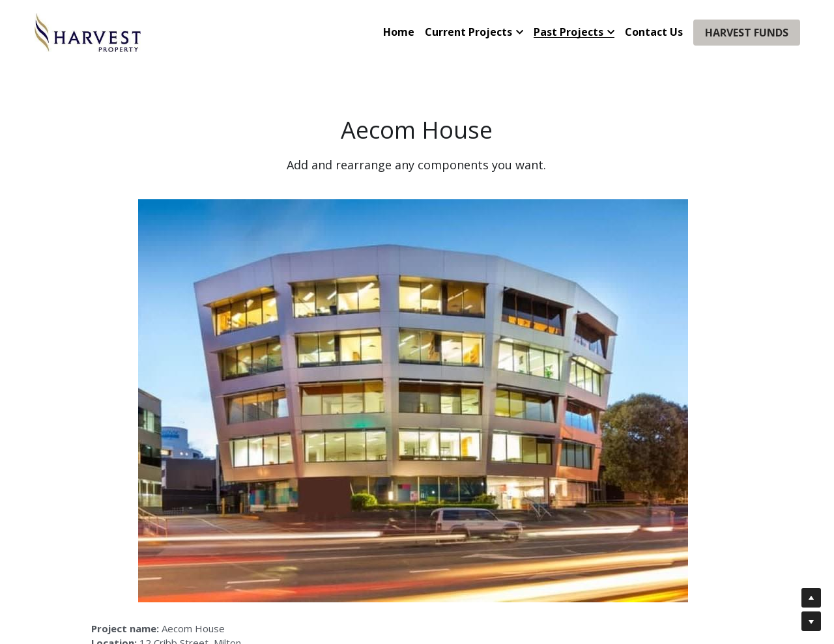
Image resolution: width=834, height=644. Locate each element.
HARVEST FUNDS (747, 33)
